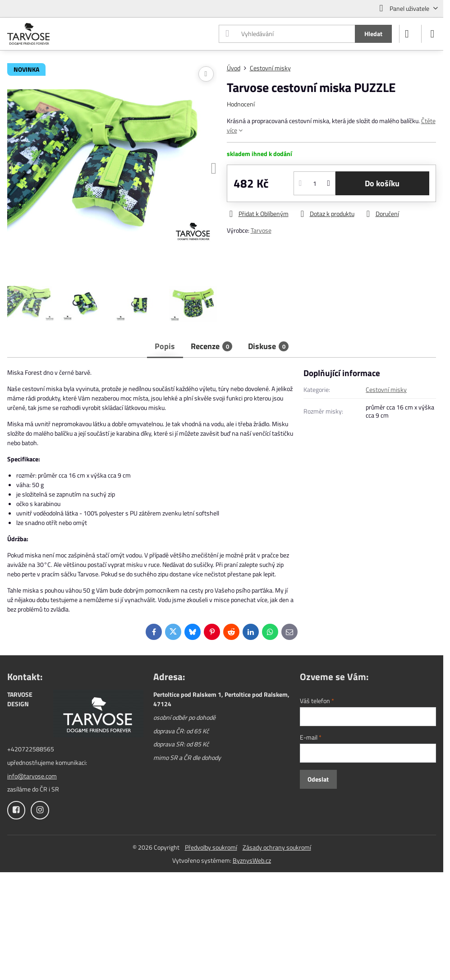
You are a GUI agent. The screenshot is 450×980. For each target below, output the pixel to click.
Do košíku (382, 183)
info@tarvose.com (32, 776)
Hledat (373, 34)
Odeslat (318, 779)
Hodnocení (241, 104)
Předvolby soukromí (211, 847)
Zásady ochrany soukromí (277, 847)
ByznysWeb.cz (252, 860)
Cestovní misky (386, 389)
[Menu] (432, 34)
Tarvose (261, 230)
